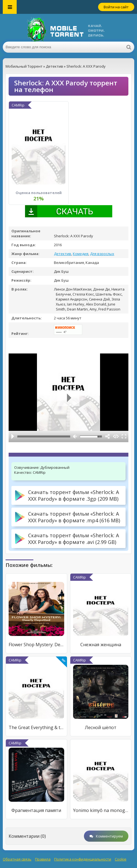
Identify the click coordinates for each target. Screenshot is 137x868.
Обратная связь (17, 859)
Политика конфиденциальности (83, 859)
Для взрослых (102, 254)
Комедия (81, 254)
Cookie (121, 859)
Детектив (63, 254)
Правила (43, 859)
